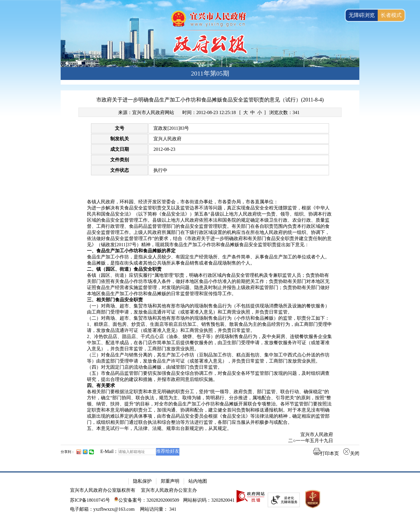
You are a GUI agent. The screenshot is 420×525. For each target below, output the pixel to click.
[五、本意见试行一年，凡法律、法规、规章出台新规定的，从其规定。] (210, 429)
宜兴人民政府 (167, 139)
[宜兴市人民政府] (210, 435)
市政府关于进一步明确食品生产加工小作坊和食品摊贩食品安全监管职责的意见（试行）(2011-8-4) (210, 100)
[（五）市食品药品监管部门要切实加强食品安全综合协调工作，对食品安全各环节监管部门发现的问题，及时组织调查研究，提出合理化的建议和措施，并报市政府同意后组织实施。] (210, 377)
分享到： (68, 452)
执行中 (160, 170)
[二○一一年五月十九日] (210, 441)
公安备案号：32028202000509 (147, 500)
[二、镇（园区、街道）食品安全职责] (210, 269)
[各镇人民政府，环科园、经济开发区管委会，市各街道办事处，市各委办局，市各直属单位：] (210, 202)
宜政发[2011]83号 (171, 128)
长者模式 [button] (391, 15)
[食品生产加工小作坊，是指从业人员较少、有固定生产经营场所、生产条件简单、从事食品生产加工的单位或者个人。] (210, 257)
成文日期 (120, 149)
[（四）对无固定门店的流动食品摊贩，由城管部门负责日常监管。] (210, 367)
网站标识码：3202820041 (209, 500)
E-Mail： (109, 451)
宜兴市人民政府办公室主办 (169, 490)
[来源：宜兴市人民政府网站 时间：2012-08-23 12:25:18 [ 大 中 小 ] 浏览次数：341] (210, 112)
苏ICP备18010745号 (90, 500)
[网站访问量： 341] (158, 509)
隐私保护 (142, 481)
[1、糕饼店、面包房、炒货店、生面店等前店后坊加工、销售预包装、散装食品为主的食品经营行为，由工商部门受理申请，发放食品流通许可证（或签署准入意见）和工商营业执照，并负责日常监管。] (210, 328)
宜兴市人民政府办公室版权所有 (103, 490)
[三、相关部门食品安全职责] (210, 300)
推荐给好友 (168, 451)
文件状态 (120, 170)
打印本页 (326, 453)
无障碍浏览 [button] (362, 15)
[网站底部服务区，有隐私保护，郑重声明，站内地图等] (210, 498)
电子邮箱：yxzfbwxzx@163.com (102, 509)
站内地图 (198, 481)
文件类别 (120, 160)
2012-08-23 (164, 149)
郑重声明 (170, 481)
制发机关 (120, 139)
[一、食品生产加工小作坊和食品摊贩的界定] (210, 251)
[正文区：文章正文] (210, 277)
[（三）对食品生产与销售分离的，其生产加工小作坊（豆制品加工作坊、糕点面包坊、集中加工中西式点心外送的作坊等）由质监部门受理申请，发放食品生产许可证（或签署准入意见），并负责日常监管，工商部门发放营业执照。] (210, 358)
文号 (120, 128)
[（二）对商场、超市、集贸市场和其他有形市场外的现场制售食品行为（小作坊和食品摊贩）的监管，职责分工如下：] (210, 318)
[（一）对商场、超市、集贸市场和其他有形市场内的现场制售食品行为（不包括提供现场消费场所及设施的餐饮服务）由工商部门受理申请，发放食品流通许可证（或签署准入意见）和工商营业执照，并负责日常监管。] (210, 309)
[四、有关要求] (210, 386)
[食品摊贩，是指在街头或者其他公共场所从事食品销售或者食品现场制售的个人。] (210, 263)
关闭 (351, 453)
